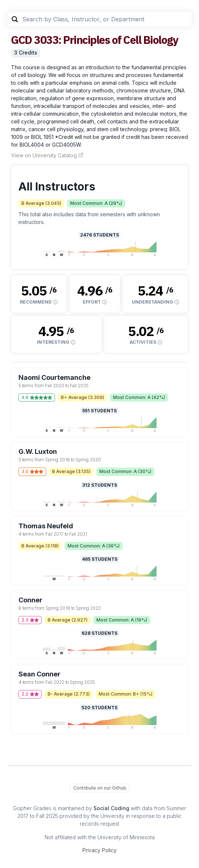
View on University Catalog (47, 155)
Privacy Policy (99, 850)
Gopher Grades (32, 808)
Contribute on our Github (100, 788)
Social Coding (111, 808)
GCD (22, 40)
